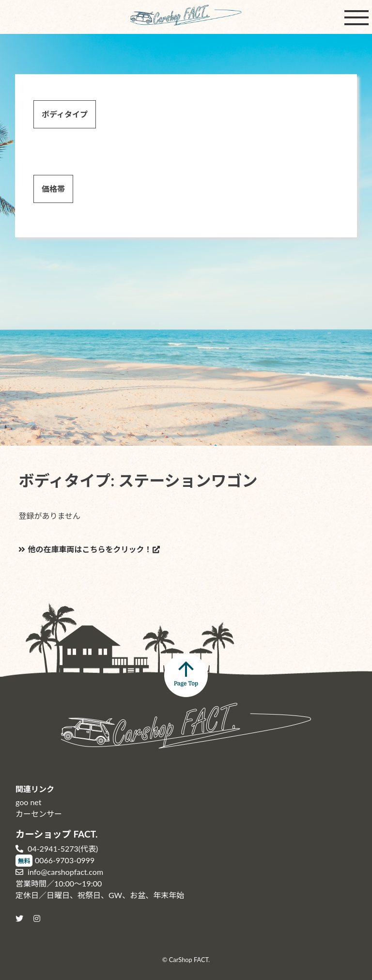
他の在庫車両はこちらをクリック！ (85, 549)
